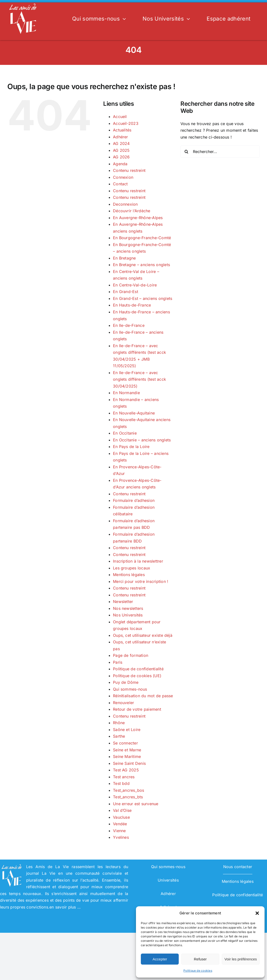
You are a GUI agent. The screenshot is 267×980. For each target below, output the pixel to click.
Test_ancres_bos (129, 790)
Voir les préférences (241, 959)
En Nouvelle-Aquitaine (134, 413)
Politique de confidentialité (138, 669)
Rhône (119, 723)
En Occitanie (125, 433)
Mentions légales (129, 575)
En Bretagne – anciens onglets (141, 265)
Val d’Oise (122, 810)
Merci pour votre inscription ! (141, 581)
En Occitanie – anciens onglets (142, 440)
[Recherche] (187, 152)
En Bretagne (124, 258)
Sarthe (119, 736)
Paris (118, 662)
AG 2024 (121, 143)
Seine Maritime (127, 756)
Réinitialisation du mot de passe (143, 696)
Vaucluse (121, 817)
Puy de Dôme (126, 682)
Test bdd (121, 783)
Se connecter (125, 743)
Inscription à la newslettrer (138, 561)
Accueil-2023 (126, 123)
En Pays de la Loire (131, 447)
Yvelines (121, 837)
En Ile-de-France (129, 325)
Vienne (119, 831)
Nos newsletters (128, 608)
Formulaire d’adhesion (134, 500)
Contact (120, 184)
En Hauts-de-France (132, 305)
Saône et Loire (127, 730)
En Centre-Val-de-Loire (135, 285)
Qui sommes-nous (130, 689)
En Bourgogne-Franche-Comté (142, 238)
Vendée (120, 824)
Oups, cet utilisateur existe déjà (143, 635)
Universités (168, 880)
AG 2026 (121, 157)
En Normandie (126, 393)
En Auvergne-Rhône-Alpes (138, 218)
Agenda (120, 164)
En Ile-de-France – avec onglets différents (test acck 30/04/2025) (139, 379)
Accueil (120, 117)
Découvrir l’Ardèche (132, 211)
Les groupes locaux (132, 568)
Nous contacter (238, 867)
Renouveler (123, 703)
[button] (257, 913)
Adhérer (121, 137)
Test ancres (124, 777)
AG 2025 (121, 150)
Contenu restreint (129, 170)
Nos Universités (128, 615)
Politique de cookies (198, 971)
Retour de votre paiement (137, 709)
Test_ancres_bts (128, 797)
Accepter (160, 959)
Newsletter (123, 602)
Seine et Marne (127, 750)
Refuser (200, 959)
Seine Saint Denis (129, 763)
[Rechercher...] (220, 152)
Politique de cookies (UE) (137, 676)
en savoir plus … (65, 907)
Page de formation (131, 655)
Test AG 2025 (126, 770)
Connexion (123, 177)
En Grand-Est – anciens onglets (143, 298)
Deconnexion (125, 204)
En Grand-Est (126, 292)
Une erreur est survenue (136, 804)
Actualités (122, 130)
